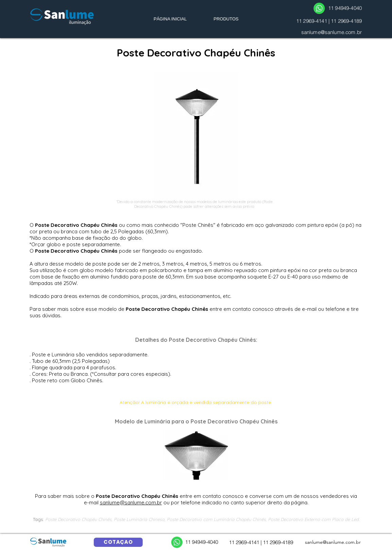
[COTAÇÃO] (118, 542)
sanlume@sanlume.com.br (332, 32)
